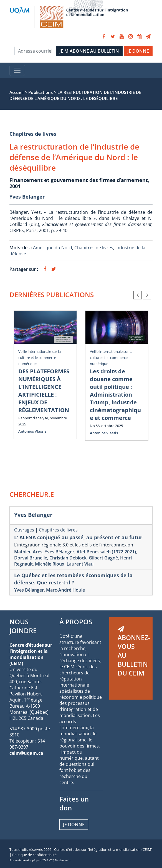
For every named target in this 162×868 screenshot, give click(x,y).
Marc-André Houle (65, 590)
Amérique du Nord (53, 248)
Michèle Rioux (50, 564)
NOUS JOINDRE (23, 626)
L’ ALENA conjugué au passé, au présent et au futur (78, 537)
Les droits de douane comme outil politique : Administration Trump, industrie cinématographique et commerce (115, 395)
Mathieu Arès (28, 552)
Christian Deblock (68, 558)
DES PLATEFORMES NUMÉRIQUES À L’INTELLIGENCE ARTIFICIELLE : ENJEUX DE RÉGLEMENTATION (44, 391)
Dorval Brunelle (31, 558)
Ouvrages (24, 530)
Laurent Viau (80, 564)
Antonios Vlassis (32, 431)
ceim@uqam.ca (26, 753)
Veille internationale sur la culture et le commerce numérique (40, 358)
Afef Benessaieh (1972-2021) (106, 552)
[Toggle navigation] (17, 70)
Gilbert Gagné (103, 558)
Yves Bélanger (27, 197)
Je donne (74, 825)
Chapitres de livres (33, 134)
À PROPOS (76, 622)
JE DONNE (138, 51)
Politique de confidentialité (34, 855)
